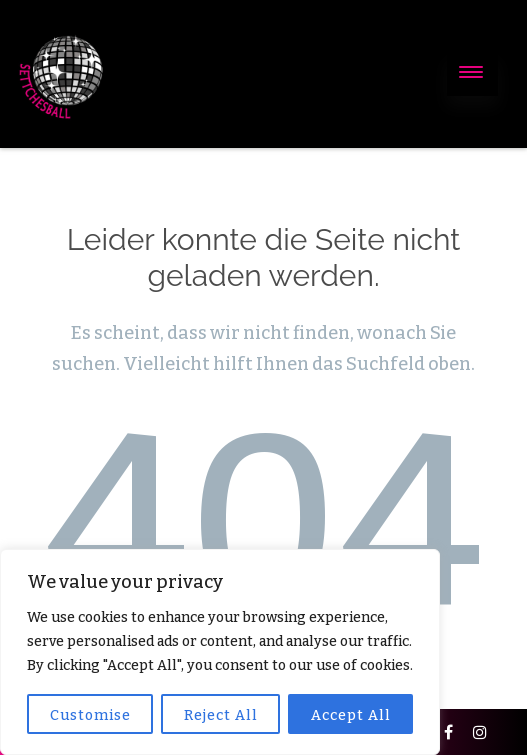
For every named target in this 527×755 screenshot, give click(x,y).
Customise (90, 715)
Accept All (351, 715)
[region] (220, 652)
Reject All (221, 715)
